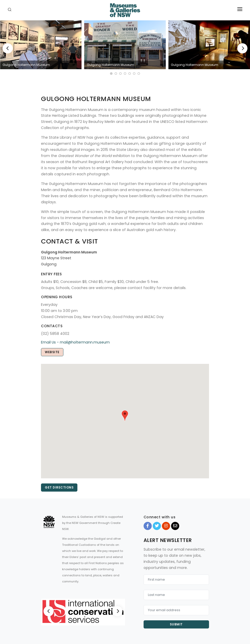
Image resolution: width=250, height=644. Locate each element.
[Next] (242, 48)
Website (52, 352)
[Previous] (8, 48)
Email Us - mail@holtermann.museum (75, 342)
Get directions (59, 487)
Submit (176, 624)
